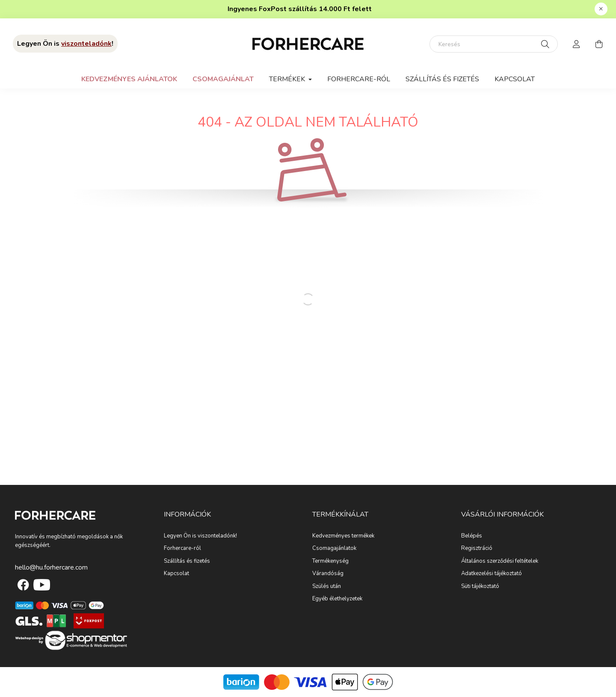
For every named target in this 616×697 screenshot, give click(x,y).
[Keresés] (494, 44)
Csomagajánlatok (334, 549)
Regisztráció (477, 549)
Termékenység (330, 561)
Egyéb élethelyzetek (337, 599)
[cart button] (599, 44)
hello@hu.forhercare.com (51, 567)
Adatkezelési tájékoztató (492, 574)
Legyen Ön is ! (65, 44)
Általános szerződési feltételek (500, 561)
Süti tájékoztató (480, 587)
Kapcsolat (515, 79)
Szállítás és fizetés (442, 79)
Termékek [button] (288, 79)
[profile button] (577, 44)
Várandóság (328, 574)
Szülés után (327, 587)
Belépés (472, 536)
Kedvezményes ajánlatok (129, 79)
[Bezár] (601, 9)
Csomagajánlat (223, 79)
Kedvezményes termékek (343, 536)
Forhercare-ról (359, 79)
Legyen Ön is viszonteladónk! (200, 536)
